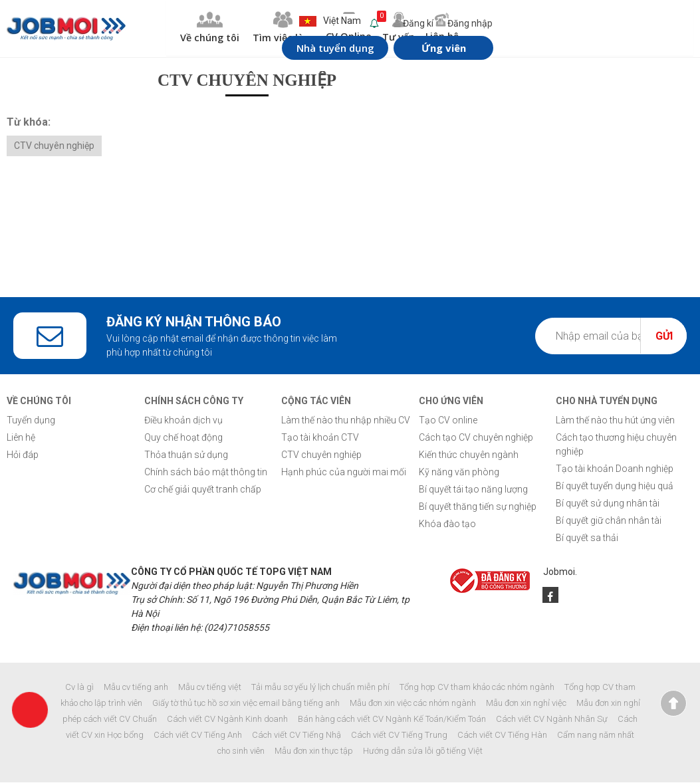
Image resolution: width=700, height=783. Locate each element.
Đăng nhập (448, 23)
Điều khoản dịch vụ (183, 421)
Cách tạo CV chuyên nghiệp (476, 438)
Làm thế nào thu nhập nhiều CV (346, 421)
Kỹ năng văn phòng (459, 473)
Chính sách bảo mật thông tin (206, 473)
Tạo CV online (448, 421)
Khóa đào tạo (447, 524)
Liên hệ (21, 438)
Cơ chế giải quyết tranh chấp (203, 490)
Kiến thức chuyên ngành (469, 455)
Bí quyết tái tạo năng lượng (473, 490)
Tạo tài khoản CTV (320, 438)
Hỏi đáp (23, 455)
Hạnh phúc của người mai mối (344, 473)
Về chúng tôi (172, 29)
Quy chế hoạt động (183, 438)
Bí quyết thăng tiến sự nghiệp (478, 507)
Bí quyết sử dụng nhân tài (608, 504)
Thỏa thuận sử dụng (186, 455)
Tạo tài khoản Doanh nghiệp (615, 469)
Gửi (664, 337)
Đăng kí (392, 23)
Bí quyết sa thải (587, 538)
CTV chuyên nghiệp (54, 146)
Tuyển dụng (31, 421)
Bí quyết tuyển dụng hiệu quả (615, 487)
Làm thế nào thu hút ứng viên (615, 421)
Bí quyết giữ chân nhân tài (609, 521)
